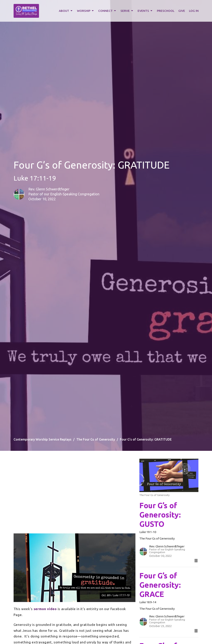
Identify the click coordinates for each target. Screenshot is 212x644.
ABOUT (66, 11)
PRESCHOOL (166, 11)
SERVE (127, 11)
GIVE (182, 11)
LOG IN (194, 11)
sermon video (45, 609)
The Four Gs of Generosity (96, 439)
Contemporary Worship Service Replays (43, 439)
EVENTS (145, 11)
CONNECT (107, 11)
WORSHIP (86, 11)
